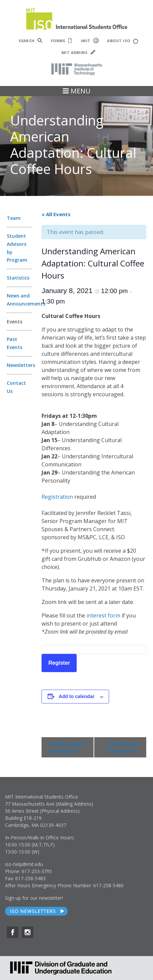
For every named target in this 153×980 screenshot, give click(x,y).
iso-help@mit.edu (24, 864)
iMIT (90, 40)
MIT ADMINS (78, 52)
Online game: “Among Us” (67, 747)
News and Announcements (19, 300)
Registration (57, 497)
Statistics (18, 278)
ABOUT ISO (122, 41)
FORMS (62, 41)
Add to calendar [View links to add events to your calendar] (77, 696)
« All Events (56, 214)
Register (59, 663)
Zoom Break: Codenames (122, 747)
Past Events (15, 343)
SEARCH (31, 41)
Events (15, 322)
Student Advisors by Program (17, 248)
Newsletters (19, 365)
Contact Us (16, 387)
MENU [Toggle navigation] (77, 91)
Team (14, 218)
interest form (103, 615)
